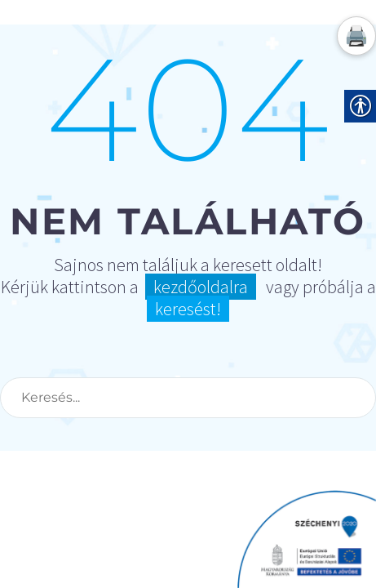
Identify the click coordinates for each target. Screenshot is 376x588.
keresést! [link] (188, 309)
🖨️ (356, 36)
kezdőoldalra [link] (201, 287)
